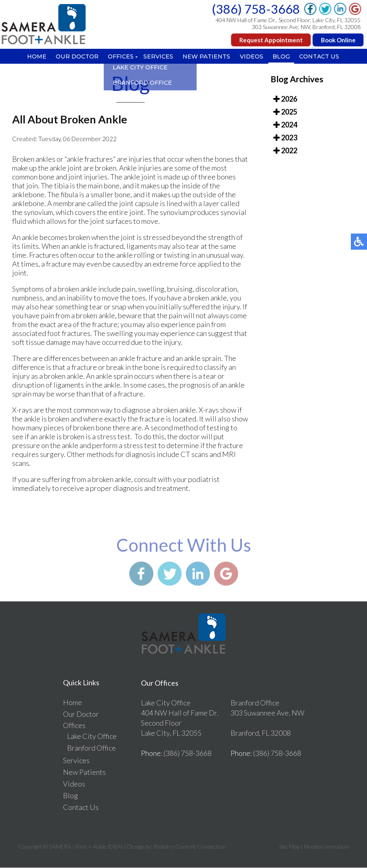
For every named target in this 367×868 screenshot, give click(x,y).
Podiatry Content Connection (190, 847)
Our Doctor (75, 57)
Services (158, 57)
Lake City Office (92, 737)
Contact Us (323, 57)
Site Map (289, 847)
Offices (120, 57)
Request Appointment (272, 40)
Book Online (339, 40)
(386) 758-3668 (256, 9)
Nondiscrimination (326, 847)
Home (34, 57)
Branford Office (91, 748)
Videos (253, 57)
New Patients (207, 57)
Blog (284, 57)
